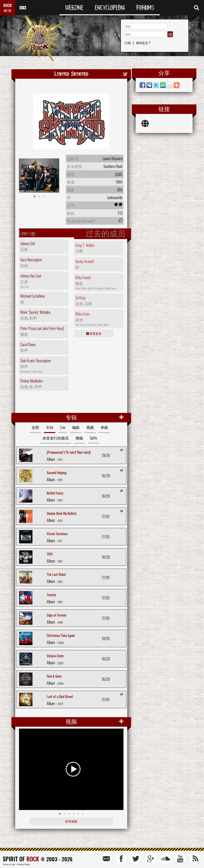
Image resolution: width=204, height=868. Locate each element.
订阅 (128, 43)
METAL (8, 11)
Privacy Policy (24, 864)
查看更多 (94, 333)
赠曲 (79, 438)
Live (63, 427)
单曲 (104, 427)
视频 (90, 427)
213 (120, 213)
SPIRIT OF (21, 859)
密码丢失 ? (143, 43)
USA (120, 190)
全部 (35, 427)
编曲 (76, 427)
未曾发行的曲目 (56, 438)
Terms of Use (9, 864)
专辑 (50, 427)
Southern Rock (113, 166)
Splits (94, 438)
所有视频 (71, 821)
